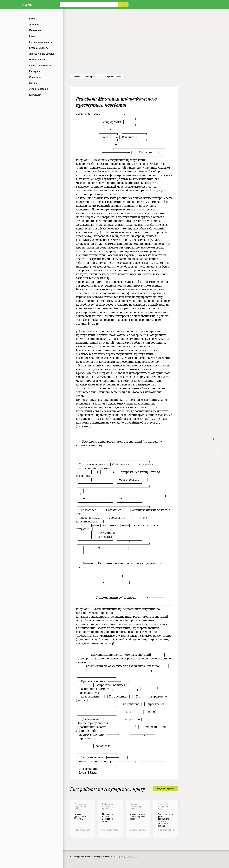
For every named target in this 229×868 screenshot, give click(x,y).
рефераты (91, 76)
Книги (32, 36)
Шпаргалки (35, 95)
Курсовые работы (39, 48)
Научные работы (38, 60)
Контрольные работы (41, 42)
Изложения (35, 30)
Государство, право (111, 76)
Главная (76, 76)
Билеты (33, 19)
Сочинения (35, 77)
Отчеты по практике (40, 65)
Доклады (34, 25)
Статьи (33, 83)
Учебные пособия (39, 89)
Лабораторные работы (41, 54)
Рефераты (35, 71)
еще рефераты (165, 788)
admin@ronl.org (132, 857)
